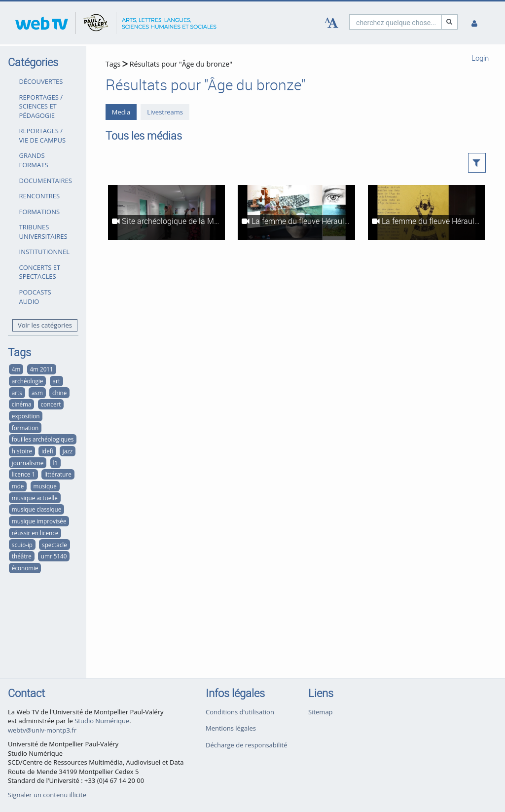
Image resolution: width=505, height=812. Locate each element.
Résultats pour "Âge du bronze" (181, 64)
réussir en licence (35, 533)
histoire (22, 451)
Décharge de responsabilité (247, 745)
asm (37, 393)
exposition (26, 416)
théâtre (22, 556)
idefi (47, 451)
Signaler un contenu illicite (47, 795)
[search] (396, 22)
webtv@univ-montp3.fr (42, 730)
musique (45, 486)
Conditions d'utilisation (240, 712)
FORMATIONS (40, 212)
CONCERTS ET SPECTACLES (40, 272)
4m (16, 369)
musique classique (36, 509)
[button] (477, 163)
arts (17, 393)
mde (18, 486)
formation (25, 428)
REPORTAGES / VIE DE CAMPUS (43, 135)
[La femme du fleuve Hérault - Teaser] (426, 213)
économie (25, 568)
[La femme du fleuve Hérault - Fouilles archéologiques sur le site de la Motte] (296, 213)
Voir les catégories (45, 325)
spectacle (54, 545)
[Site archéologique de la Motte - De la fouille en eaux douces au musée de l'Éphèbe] (166, 213)
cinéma (22, 404)
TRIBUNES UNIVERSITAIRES (43, 232)
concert (51, 404)
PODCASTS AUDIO (35, 297)
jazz (68, 451)
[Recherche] (450, 22)
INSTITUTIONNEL (44, 252)
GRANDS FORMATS (34, 160)
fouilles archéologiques (43, 439)
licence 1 (23, 474)
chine (59, 393)
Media (121, 112)
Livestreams (165, 112)
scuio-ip (22, 545)
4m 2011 (41, 369)
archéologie (27, 381)
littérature (58, 474)
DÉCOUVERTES (41, 81)
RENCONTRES (40, 196)
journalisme (28, 463)
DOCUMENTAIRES (46, 181)
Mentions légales (231, 728)
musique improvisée (39, 521)
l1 (55, 463)
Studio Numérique (102, 721)
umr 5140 (54, 556)
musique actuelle (35, 498)
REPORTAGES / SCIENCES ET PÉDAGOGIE (41, 106)
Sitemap (321, 712)
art (56, 381)
